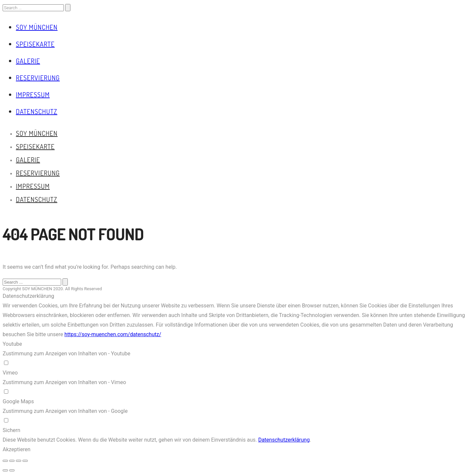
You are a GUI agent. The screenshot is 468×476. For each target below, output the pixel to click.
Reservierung (38, 78)
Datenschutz (37, 111)
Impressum (33, 95)
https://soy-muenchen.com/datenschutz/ (113, 334)
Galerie (28, 61)
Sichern (11, 430)
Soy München (37, 27)
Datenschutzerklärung (284, 440)
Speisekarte (35, 44)
